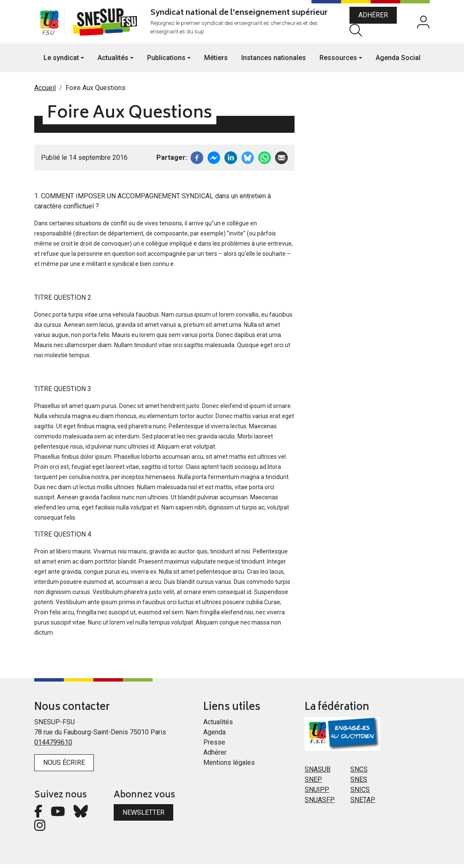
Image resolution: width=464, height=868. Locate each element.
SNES (359, 783)
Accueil (45, 92)
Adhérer (376, 17)
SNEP (313, 783)
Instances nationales (274, 62)
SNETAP (363, 804)
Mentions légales (229, 766)
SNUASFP (320, 804)
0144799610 (53, 746)
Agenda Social (398, 62)
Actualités (218, 726)
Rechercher (358, 32)
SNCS (359, 773)
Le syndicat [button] (61, 62)
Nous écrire (64, 766)
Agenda (214, 736)
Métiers (216, 62)
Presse (214, 746)
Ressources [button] (338, 62)
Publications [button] (166, 62)
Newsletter (143, 816)
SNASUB (318, 773)
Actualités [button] (113, 62)
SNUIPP (317, 793)
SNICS (360, 793)
